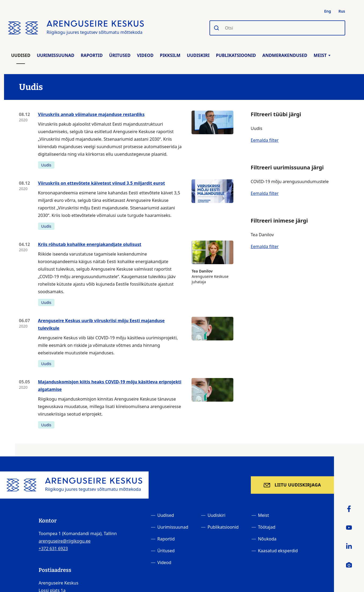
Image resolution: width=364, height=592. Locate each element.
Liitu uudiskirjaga (298, 485)
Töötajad (267, 527)
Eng (328, 11)
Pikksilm (170, 55)
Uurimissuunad (56, 55)
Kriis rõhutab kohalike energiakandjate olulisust (90, 244)
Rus (342, 11)
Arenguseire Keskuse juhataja (212, 262)
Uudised (21, 55)
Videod (145, 55)
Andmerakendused (285, 55)
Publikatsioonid (236, 55)
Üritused (120, 55)
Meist (322, 55)
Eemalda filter (265, 140)
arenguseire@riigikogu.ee (65, 541)
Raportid (92, 55)
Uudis (46, 165)
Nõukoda (267, 539)
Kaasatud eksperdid (278, 551)
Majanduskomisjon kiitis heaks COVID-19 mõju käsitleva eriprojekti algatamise (110, 386)
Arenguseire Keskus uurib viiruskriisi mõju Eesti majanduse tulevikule (101, 324)
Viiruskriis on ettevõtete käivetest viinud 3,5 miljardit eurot (102, 183)
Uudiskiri (198, 55)
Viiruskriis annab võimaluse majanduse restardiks (91, 114)
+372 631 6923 (53, 549)
